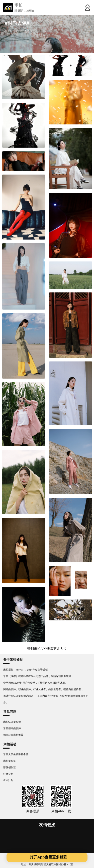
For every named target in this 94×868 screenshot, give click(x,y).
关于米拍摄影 (13, 660)
